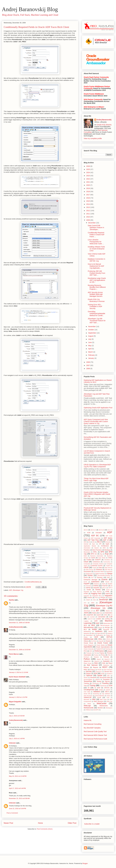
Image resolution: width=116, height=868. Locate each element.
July (90, 339)
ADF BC (95, 536)
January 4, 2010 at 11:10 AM (18, 672)
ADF (10, 590)
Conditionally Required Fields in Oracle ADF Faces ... (96, 235)
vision (109, 696)
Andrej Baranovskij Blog (30, 9)
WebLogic (87, 706)
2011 (88, 214)
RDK (104, 663)
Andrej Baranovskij (16, 627)
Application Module (90, 546)
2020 (88, 185)
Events (104, 579)
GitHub (88, 588)
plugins (110, 651)
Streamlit (93, 678)
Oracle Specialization (103, 647)
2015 (88, 201)
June (90, 342)
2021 (88, 182)
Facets (107, 582)
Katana (94, 613)
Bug (101, 554)
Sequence (99, 672)
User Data (87, 692)
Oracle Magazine (89, 645)
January (91, 358)
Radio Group (88, 663)
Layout (98, 615)
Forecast (88, 586)
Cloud (86, 562)
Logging (86, 621)
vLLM (99, 697)
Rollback (93, 670)
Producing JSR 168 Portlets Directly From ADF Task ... (97, 273)
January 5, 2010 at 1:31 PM (18, 697)
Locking (107, 619)
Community (107, 562)
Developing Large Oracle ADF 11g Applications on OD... (97, 280)
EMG (108, 577)
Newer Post (8, 823)
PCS (85, 651)
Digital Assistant (100, 574)
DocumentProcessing (104, 575)
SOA (95, 673)
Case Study (102, 558)
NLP (104, 633)
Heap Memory (97, 592)
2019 (88, 188)
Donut (86, 577)
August (91, 336)
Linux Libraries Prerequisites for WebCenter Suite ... (96, 242)
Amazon (108, 542)
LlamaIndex (102, 617)
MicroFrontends (105, 625)
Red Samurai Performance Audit (95, 739)
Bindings (107, 550)
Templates (106, 679)
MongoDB (106, 629)
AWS (104, 548)
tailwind (97, 679)
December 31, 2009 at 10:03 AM (20, 650)
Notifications (99, 635)
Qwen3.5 (97, 661)
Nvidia (108, 635)
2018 (88, 192)
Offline (100, 639)
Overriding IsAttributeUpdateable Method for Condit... (97, 314)
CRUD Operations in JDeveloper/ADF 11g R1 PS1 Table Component (97, 466)
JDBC (93, 603)
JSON (86, 613)
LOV (96, 621)
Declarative (87, 572)
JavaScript (103, 600)
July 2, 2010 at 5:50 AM (17, 716)
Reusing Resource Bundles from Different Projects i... (97, 287)
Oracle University (89, 649)
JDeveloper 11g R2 (104, 606)
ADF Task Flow (93, 540)
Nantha (11, 600)
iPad (96, 598)
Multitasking (87, 631)
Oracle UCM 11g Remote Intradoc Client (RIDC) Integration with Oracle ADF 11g (97, 494)
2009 (88, 220)
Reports (96, 667)
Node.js (110, 633)
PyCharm (86, 657)
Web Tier (110, 701)
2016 (88, 198)
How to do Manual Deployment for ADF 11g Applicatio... (96, 266)
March (91, 352)
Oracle (108, 641)
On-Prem (94, 641)
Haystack (86, 592)
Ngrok (99, 633)
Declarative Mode (99, 572)
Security (89, 671)
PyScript (106, 657)
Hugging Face (96, 593)
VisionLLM (88, 697)
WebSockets (104, 706)
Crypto (94, 568)
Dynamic (100, 577)
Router (100, 670)
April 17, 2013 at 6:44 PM (17, 788)
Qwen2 (99, 659)
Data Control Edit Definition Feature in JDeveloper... (96, 228)
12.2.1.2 (101, 530)
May (90, 346)
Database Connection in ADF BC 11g (96, 260)
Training (86, 683)
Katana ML (88, 720)
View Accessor (88, 696)
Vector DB (87, 694)
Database (99, 570)
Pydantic (96, 657)
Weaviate (86, 699)
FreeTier (105, 586)
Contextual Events (96, 566)
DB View (108, 570)
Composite (87, 564)
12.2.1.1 (93, 530)
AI (89, 542)
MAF (98, 623)
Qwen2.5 (107, 659)
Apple (107, 544)
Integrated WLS (97, 596)
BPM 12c (94, 554)
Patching (108, 649)
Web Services (98, 701)
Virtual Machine (100, 696)
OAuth (86, 637)
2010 (88, 217)
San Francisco (108, 670)
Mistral (100, 627)
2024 (88, 172)
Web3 (89, 704)
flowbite (110, 584)
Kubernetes (109, 613)
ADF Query (108, 538)
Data (100, 568)
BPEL (95, 552)
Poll (96, 653)
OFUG (108, 639)
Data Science (108, 568)
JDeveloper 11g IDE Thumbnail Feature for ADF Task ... (97, 321)
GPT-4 (110, 588)
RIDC (86, 670)
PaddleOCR (100, 649)
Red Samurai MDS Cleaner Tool (95, 735)
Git (111, 586)
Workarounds (89, 708)
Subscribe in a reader (92, 824)
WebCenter (102, 703)
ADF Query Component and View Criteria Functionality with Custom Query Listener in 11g (96, 421)
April (90, 349)
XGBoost (88, 710)
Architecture (105, 546)
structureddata (88, 679)
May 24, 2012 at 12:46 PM (18, 776)
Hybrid (108, 594)
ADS (85, 542)
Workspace (109, 708)
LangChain (90, 615)
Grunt (108, 590)
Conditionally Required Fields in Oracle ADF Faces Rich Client (36, 27)
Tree (85, 686)
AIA (93, 542)
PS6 (109, 655)
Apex (94, 544)
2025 (88, 169)
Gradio (89, 590)
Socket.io (110, 674)
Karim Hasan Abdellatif (17, 677)
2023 (88, 176)
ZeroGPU (96, 710)
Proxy (103, 655)
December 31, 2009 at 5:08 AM (19, 623)
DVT (92, 577)
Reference (106, 665)
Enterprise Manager (91, 580)
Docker (90, 575)
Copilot (108, 566)
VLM (108, 697)
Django (110, 574)
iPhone (103, 598)
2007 (88, 365)
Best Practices (97, 550)
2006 (88, 369)
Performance (99, 651)
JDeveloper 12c (98, 608)
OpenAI (101, 641)
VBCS (107, 692)
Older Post (72, 823)
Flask (103, 584)
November (92, 327)
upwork (108, 690)
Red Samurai (92, 665)
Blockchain (87, 552)
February (92, 355)
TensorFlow (88, 681)
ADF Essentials (96, 538)
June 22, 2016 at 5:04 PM (17, 809)
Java (94, 600)
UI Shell (97, 688)
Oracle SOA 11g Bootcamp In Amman (96, 300)
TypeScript (103, 686)
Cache (93, 558)
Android (86, 544)
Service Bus (108, 672)
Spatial (100, 675)
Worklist (100, 708)
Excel (85, 582)
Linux (105, 615)
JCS (85, 603)
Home (40, 823)
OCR (96, 637)
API (100, 544)
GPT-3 (104, 588)
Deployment (89, 574)
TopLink (107, 681)
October (91, 330)
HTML (107, 592)
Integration (108, 596)
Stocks (86, 678)
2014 (88, 204)
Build (85, 556)
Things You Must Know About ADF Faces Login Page (96, 479)
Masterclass (107, 623)
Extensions (95, 582)
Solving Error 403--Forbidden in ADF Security (95, 307)
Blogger (85, 863)
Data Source (90, 570)
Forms (96, 586)
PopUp (102, 653)
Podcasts (89, 653)
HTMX (86, 594)
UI (89, 688)
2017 (88, 195)
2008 (88, 362)
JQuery (108, 611)
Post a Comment (12, 813)
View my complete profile (93, 138)
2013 (88, 207)
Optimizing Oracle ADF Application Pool (98, 408)
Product (96, 655)
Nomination (89, 635)
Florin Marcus (14, 654)
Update (101, 690)
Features (96, 584)
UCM (110, 686)
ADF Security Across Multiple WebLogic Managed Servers (95, 294)
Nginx (93, 633)
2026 (88, 166)
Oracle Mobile (101, 645)
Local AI (90, 619)
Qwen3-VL (87, 661)
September (92, 333)
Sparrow (89, 675)
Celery (110, 558)
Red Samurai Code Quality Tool (95, 731)
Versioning (96, 694)
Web (94, 699)
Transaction (96, 683)
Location (98, 619)
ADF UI (106, 540)
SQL (108, 676)
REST (105, 667)
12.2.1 (86, 530)
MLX (85, 629)
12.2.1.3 (110, 530)
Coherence (96, 562)
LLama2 (92, 617)
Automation (87, 548)
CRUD (86, 567)
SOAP (103, 674)
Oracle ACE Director (104, 125)
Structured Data (105, 678)
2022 (88, 179)
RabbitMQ (106, 661)
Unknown (12, 743)
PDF (91, 651)
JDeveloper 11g (18, 590)
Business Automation (97, 556)
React (110, 663)
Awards (97, 548)
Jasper (88, 600)
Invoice (90, 598)
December (92, 223)
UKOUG (107, 688)
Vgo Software (106, 694)
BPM (102, 552)
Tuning (92, 685)
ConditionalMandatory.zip (33, 582)
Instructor (86, 596)
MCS (85, 625)
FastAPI (87, 584)
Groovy (98, 590)
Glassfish (96, 588)
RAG (96, 663)
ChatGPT (98, 560)
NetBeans (99, 631)
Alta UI (99, 542)
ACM (89, 533)
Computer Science (98, 564)
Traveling (105, 683)
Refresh (86, 667)
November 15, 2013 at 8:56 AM (19, 798)
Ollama (86, 641)
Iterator (110, 598)
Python (87, 659)
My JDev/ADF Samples (92, 728)
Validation (97, 692)
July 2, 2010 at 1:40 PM (17, 739)
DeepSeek (109, 572)
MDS (93, 625)
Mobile (94, 629)
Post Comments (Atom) (45, 829)
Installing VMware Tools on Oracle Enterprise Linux (96, 249)
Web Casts (103, 699)
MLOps (107, 627)
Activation (99, 533)
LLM (111, 617)
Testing (99, 681)
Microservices (89, 627)
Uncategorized (89, 690)
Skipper (88, 674)
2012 (88, 211)
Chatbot (89, 560)
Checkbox (107, 560)
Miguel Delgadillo (15, 702)
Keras (101, 613)
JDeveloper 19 (88, 611)
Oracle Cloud (88, 643)
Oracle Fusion (103, 643)
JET (97, 611)
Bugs (107, 554)
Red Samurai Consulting (93, 724)
